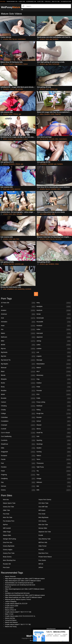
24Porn (41, 567)
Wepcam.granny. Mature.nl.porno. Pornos (18, 599)
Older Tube (40, 2)
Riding (54, 410)
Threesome (54, 463)
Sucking (54, 452)
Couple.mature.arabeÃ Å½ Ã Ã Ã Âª (16, 604)
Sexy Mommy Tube (44, 539)
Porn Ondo (42, 514)
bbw (10, 39)
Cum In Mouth (18, 433)
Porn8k (41, 535)
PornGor (41, 550)
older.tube (22, 2)
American (18, 314)
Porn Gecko (42, 560)
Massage (54, 360)
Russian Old (7, 564)
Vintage (54, 479)
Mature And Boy (10, 618)
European (18, 456)
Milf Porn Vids (43, 542)
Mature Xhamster (10, 576)
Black (18, 372)
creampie (50, 164)
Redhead (54, 406)
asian (47, 39)
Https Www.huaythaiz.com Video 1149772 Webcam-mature (23, 597)
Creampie (18, 425)
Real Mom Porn (43, 553)
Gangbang (18, 479)
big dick (11, 264)
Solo (54, 437)
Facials (18, 460)
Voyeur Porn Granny (45, 500)
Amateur (18, 310)
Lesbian (54, 349)
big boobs (58, 239)
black (5, 189)
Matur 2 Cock (9, 614)
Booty (18, 387)
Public (54, 398)
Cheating (18, 406)
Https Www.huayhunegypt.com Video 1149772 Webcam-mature (25, 579)
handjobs (56, 39)
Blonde (18, 375)
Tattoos (54, 456)
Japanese (54, 337)
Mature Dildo (7, 535)
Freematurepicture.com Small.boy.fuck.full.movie (20, 585)
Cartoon (18, 402)
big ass (15, 39)
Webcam (54, 482)
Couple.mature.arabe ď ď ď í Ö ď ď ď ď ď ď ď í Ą (20, 616)
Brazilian (18, 391)
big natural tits (44, 139)
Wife (54, 490)
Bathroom (18, 337)
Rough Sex (54, 414)
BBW (18, 341)
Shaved (54, 425)
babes (42, 114)
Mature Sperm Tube (9, 503)
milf (16, 89)
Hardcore (54, 310)
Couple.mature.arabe (12, 606)
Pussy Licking (54, 402)
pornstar (20, 89)
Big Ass (18, 349)
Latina (54, 345)
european (11, 139)
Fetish (18, 471)
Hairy (54, 303)
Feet (18, 463)
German (18, 486)
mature (25, 64)
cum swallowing (19, 289)
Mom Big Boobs (43, 517)
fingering (58, 114)
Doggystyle (18, 452)
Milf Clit (41, 564)
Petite (54, 387)
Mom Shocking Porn (9, 560)
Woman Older (43, 528)
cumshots (18, 264)
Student (54, 448)
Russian (54, 418)
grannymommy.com (12, 2)
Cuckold (18, 429)
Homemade (54, 318)
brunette (52, 139)
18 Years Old (18, 303)
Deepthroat (18, 444)
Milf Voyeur (42, 510)
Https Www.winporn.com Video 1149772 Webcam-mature (23, 581)
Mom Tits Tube (56, 2)
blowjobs (47, 114)
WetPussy (11, 7)
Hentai (54, 314)
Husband (54, 326)
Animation (18, 322)
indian (12, 189)
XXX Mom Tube (43, 503)
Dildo (18, 448)
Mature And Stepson (11, 622)
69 (18, 307)
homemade (56, 64)
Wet (54, 486)
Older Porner (42, 546)
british (52, 114)
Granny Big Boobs (9, 546)
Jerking (54, 341)
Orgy (54, 379)
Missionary (54, 375)
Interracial (54, 333)
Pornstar (54, 391)
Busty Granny (7, 557)
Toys (54, 475)
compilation (43, 164)
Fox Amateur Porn (66, 2)
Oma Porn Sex (8, 542)
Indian (54, 330)
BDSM (18, 345)
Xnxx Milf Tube (43, 507)
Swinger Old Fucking (9, 539)
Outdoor (54, 383)
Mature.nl (8, 587)
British (18, 395)
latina (59, 189)
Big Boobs (18, 352)
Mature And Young (11, 627)
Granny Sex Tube (8, 507)
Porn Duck (6, 567)
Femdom (18, 467)
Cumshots (18, 440)
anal (10, 214)
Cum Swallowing (18, 437)
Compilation (18, 421)
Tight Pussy (54, 467)
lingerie (11, 64)
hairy (50, 64)
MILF (54, 372)
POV (54, 395)
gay (51, 39)
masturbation (22, 39)
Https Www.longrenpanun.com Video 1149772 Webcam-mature (25, 589)
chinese (52, 89)
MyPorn (5, 525)
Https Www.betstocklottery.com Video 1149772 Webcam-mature (25, 595)
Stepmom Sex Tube (45, 532)
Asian (18, 326)
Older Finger (7, 532)
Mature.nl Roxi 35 (10, 610)
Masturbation (54, 364)
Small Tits (54, 433)
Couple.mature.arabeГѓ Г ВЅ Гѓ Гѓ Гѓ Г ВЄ (18, 612)
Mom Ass (6, 500)
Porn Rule (48, 2)
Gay (18, 482)
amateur (6, 39)
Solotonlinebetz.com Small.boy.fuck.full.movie (19, 583)
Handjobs (54, 307)
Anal (18, 318)
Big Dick (18, 356)
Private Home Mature (45, 557)
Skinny (54, 429)
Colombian (18, 418)
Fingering (18, 475)
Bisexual (18, 368)
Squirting (54, 440)
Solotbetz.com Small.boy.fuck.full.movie (17, 593)
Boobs (18, 383)
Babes (18, 333)
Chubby (18, 410)
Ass (18, 330)
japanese (18, 189)
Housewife (54, 322)
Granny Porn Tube (9, 553)
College (18, 414)
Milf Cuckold (7, 528)
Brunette (18, 398)
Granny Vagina (8, 550)
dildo (57, 139)
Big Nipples (18, 364)
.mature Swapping (11, 602)
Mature (54, 368)
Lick (54, 352)
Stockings (54, 444)
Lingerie (54, 356)
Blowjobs (18, 379)
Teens (54, 460)
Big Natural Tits (18, 360)
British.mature (9, 608)
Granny (18, 490)
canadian (54, 189)
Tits (54, 471)
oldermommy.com (31, 2)
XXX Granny (42, 521)
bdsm (45, 214)
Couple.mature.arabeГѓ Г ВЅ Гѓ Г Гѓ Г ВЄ (18, 624)
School (54, 421)
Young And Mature (11, 620)
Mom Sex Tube (43, 525)
